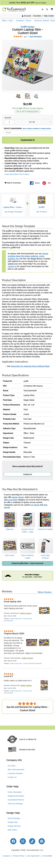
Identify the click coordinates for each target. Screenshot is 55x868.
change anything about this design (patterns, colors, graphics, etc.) (28, 256)
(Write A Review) (44, 592)
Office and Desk (10, 500)
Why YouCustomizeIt (16, 770)
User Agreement (33, 856)
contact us (12, 266)
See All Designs (14, 818)
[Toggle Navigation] (43, 9)
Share (35, 183)
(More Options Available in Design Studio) (37, 129)
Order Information (15, 792)
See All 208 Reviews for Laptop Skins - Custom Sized (27, 707)
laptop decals (18, 497)
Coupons (6, 856)
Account (26, 16)
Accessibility (47, 856)
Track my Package (15, 804)
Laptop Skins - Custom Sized (16, 207)
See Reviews (28, 37)
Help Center (49, 16)
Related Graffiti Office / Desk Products (27, 563)
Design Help (13, 822)
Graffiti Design (27, 27)
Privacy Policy (18, 856)
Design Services (14, 826)
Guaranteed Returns (16, 800)
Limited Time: (27, 3)
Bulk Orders (12, 830)
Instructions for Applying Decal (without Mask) (30, 366)
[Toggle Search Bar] (47, 9)
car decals (35, 505)
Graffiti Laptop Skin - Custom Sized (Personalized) (26, 663)
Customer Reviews (15, 773)
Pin (47, 183)
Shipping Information (16, 796)
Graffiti (42, 207)
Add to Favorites (13, 183)
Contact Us (28, 474)
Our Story (12, 766)
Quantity (8, 118)
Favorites (37, 16)
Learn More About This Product (17, 174)
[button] (51, 9)
